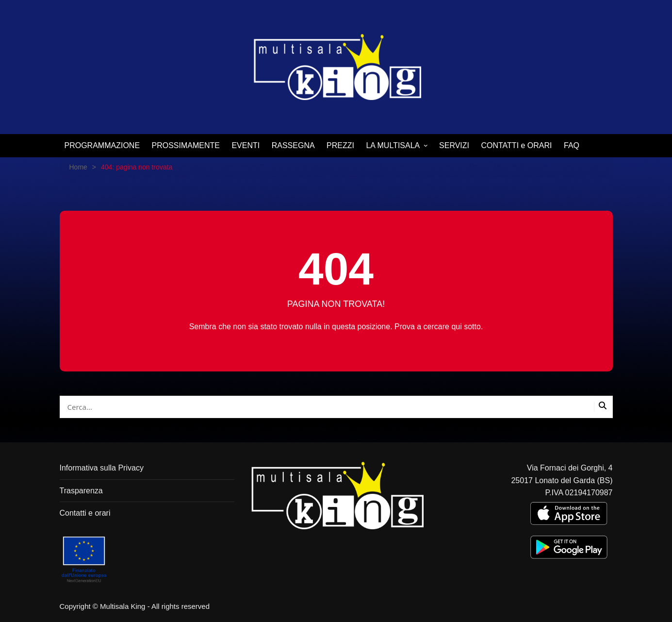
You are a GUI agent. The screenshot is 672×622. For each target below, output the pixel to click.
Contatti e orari (85, 513)
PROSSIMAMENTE (186, 145)
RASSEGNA (293, 145)
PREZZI (340, 145)
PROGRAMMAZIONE (102, 145)
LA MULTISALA (393, 145)
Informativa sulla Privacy (102, 468)
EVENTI (246, 145)
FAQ (572, 145)
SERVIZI (454, 145)
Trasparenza (81, 491)
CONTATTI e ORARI (516, 145)
